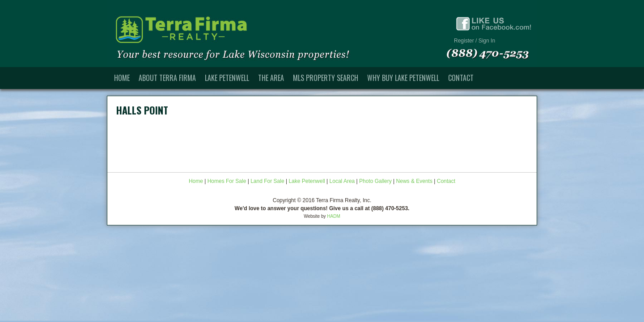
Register (464, 41)
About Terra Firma (167, 78)
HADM (333, 216)
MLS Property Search (326, 78)
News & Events (414, 181)
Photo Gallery (375, 181)
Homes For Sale (227, 181)
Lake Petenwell (227, 78)
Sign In (487, 41)
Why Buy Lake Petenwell (403, 78)
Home (122, 78)
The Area (271, 78)
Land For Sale (267, 181)
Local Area (342, 181)
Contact (461, 78)
